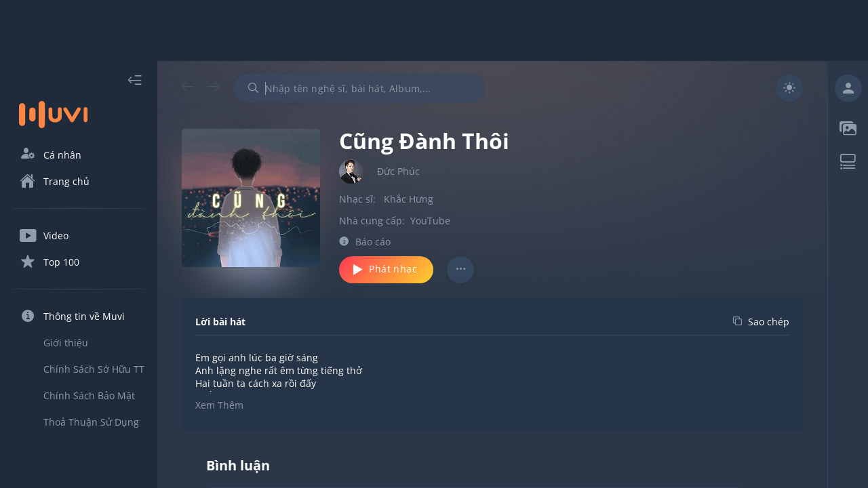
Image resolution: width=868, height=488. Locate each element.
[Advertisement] (434, 30)
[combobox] (359, 88)
